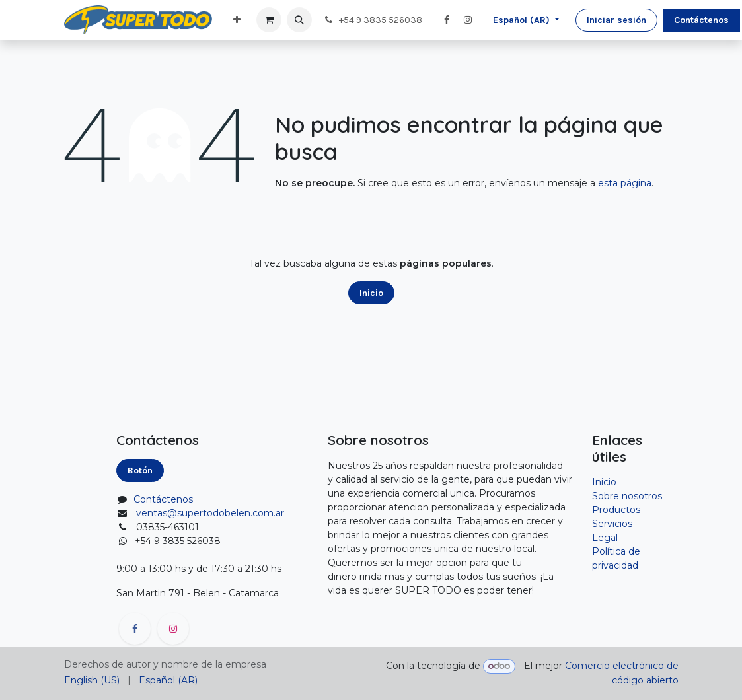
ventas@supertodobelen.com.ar (210, 513)
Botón (140, 471)
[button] (299, 20)
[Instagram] (468, 20)
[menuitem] (237, 20)
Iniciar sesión (616, 20)
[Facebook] (447, 20)
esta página (625, 183)
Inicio (371, 293)
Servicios (612, 524)
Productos (616, 510)
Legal (605, 538)
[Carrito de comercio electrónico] (269, 20)
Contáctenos (701, 20)
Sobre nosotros (627, 496)
